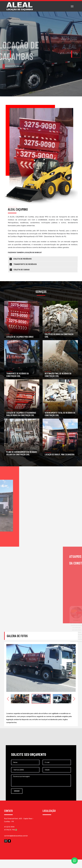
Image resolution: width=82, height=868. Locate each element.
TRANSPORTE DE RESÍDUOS (25, 264)
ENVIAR (17, 791)
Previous (8, 699)
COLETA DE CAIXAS (22, 270)
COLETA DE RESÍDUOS (22, 259)
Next (74, 699)
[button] (76, 54)
